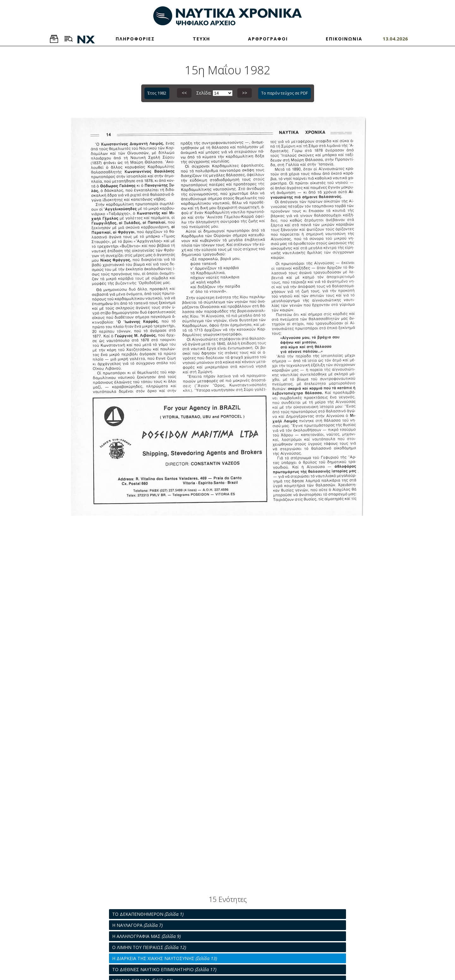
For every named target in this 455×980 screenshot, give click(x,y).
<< (184, 93)
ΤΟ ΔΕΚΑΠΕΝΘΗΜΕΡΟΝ (148, 914)
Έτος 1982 (157, 93)
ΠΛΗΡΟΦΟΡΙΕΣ (135, 39)
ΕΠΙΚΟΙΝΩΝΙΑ (344, 39)
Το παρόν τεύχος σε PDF (285, 93)
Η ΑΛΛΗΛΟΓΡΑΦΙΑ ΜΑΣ (146, 936)
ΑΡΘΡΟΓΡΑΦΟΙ (268, 39)
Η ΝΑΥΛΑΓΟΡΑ (137, 925)
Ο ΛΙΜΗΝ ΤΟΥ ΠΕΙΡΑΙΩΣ (149, 947)
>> (245, 93)
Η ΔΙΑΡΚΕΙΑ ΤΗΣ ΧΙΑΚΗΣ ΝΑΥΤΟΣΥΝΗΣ (165, 958)
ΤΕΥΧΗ (201, 39)
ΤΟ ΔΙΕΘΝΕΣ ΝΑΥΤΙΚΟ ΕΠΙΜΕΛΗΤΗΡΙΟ (164, 969)
